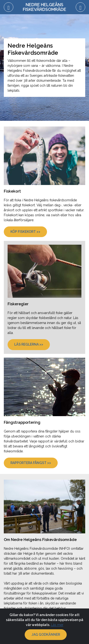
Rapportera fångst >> (31, 463)
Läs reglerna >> (29, 344)
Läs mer (57, 625)
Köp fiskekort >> (25, 232)
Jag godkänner (46, 635)
